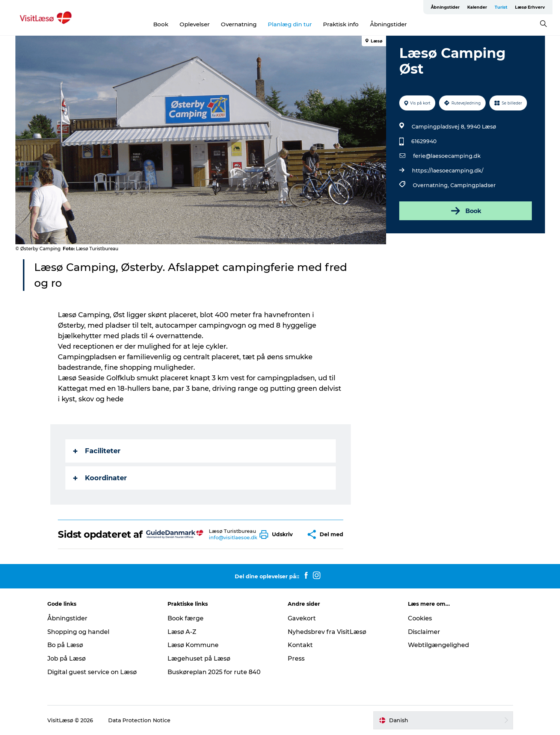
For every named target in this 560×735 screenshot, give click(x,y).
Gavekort (302, 618)
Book (161, 24)
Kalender (477, 7)
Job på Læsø (66, 659)
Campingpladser (473, 185)
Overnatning (239, 24)
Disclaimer (424, 632)
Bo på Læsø (65, 645)
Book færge (186, 618)
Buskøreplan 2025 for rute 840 (214, 672)
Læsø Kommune (193, 645)
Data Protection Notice (139, 720)
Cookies (420, 618)
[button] (278, 535)
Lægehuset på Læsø (199, 659)
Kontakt (300, 645)
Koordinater (100, 478)
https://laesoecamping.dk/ (448, 171)
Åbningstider (445, 7)
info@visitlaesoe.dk (233, 537)
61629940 (424, 141)
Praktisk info (341, 24)
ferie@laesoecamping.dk (447, 156)
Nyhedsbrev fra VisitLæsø (327, 632)
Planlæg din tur (290, 24)
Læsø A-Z (182, 632)
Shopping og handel (78, 632)
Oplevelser (195, 24)
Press (296, 659)
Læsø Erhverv (530, 7)
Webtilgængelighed (438, 645)
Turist (501, 7)
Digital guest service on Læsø (92, 672)
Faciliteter (97, 451)
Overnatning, (432, 185)
